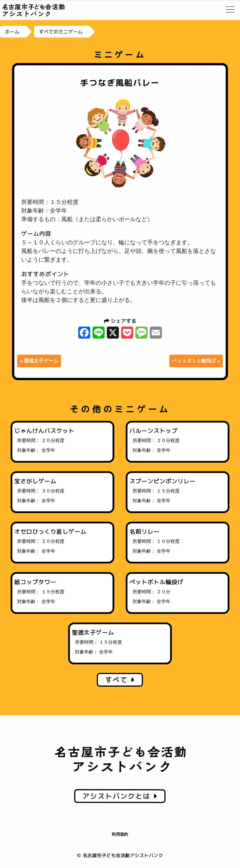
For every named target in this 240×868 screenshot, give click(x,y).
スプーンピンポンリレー (163, 481)
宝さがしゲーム (35, 481)
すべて (120, 680)
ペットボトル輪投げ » (196, 361)
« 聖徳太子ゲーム (39, 361)
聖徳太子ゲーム (93, 632)
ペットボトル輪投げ (157, 582)
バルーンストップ (154, 431)
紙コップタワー (35, 582)
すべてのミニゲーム (61, 32)
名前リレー (144, 531)
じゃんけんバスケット (44, 431)
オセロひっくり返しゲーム (50, 531)
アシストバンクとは (120, 796)
